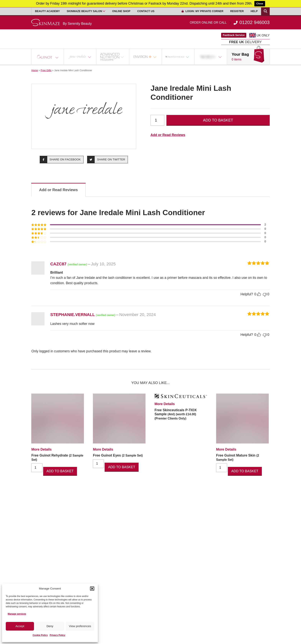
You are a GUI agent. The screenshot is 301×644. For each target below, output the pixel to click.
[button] (92, 589)
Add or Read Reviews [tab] (58, 190)
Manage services (17, 614)
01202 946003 (230, 22)
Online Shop (121, 11)
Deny (50, 626)
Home (35, 70)
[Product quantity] (157, 120)
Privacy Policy (57, 635)
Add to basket (218, 120)
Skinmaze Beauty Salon (84, 11)
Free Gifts (46, 70)
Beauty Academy (47, 11)
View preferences (80, 626)
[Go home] (61, 23)
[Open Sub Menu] (104, 11)
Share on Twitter (106, 160)
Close (260, 4)
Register (237, 11)
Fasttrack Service (234, 35)
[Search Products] (265, 11)
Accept (20, 626)
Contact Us (146, 11)
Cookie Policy (40, 635)
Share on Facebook (60, 160)
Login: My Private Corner (202, 11)
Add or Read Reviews (168, 135)
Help (254, 11)
